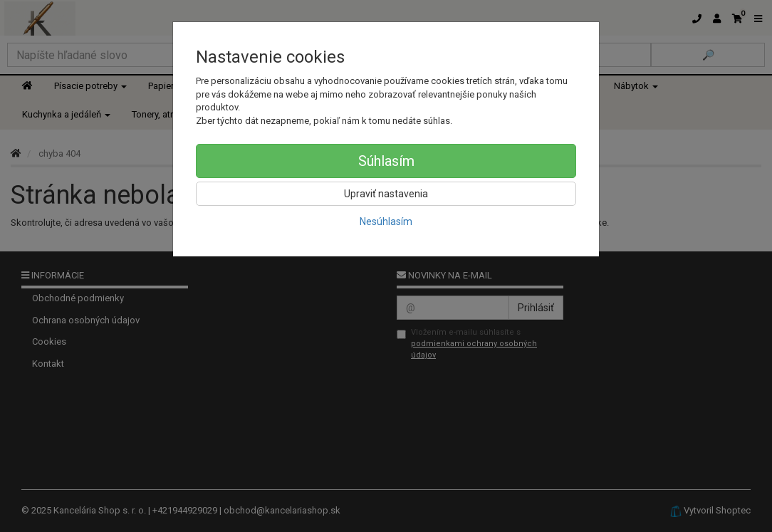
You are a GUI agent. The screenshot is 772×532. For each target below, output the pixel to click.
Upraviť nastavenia (386, 194)
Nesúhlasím (386, 221)
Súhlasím (386, 161)
